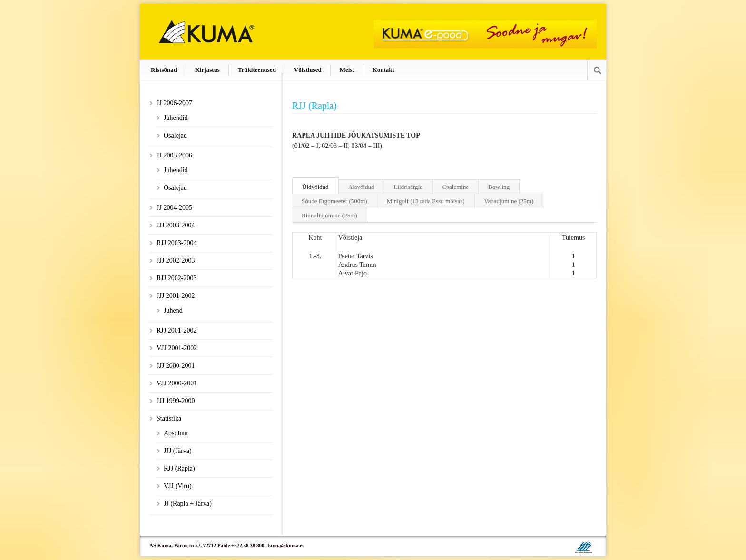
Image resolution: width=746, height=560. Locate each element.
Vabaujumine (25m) (509, 201)
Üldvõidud (315, 187)
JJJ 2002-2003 (176, 260)
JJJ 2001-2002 (176, 296)
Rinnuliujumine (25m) (329, 215)
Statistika (169, 418)
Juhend (173, 310)
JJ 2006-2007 (174, 103)
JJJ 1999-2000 (176, 401)
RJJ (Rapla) (179, 468)
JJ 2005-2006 (174, 155)
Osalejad (175, 135)
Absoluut (176, 433)
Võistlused (308, 70)
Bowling (499, 187)
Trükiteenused (257, 70)
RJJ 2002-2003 (177, 278)
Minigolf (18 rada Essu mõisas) (426, 201)
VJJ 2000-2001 (177, 383)
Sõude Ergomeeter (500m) (334, 201)
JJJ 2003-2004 (176, 225)
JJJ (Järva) (178, 451)
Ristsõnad (164, 70)
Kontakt (383, 70)
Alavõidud (361, 187)
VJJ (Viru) (178, 486)
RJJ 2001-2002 (177, 330)
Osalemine (456, 187)
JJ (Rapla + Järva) (188, 504)
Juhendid (176, 118)
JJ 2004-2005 (174, 208)
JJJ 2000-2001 (176, 366)
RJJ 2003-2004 (177, 243)
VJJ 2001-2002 (177, 348)
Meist (347, 70)
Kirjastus (207, 70)
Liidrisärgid (408, 187)
